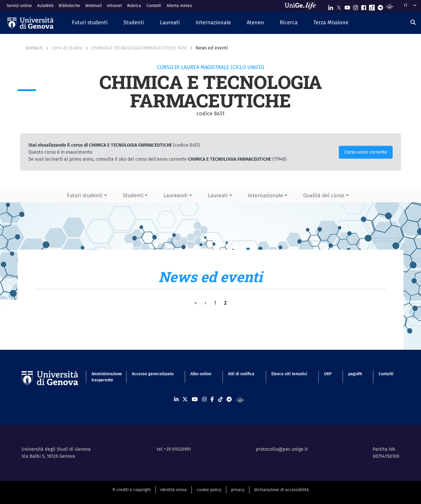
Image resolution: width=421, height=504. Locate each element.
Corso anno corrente (366, 152)
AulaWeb (45, 6)
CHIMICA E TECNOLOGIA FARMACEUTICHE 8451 (139, 48)
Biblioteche (69, 6)
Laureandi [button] (176, 196)
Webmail (94, 6)
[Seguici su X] (339, 6)
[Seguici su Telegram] (380, 6)
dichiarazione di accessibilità (281, 490)
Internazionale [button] (266, 196)
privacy (238, 490)
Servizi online (19, 6)
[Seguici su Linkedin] (331, 6)
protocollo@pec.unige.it (282, 449)
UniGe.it (34, 48)
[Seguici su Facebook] (364, 6)
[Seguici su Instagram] (356, 6)
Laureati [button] (218, 196)
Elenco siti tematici (289, 374)
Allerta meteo (179, 6)
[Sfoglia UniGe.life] (302, 6)
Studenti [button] (133, 196)
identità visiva (174, 490)
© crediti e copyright (131, 490)
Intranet (114, 6)
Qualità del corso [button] (324, 196)
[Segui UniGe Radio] (390, 6)
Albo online (201, 374)
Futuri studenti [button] (85, 196)
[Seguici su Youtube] (347, 6)
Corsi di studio (67, 48)
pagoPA (355, 374)
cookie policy (209, 490)
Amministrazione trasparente (103, 377)
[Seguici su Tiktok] (372, 6)
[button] (90, 23)
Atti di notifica (241, 374)
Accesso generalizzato (153, 374)
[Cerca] (413, 22)
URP (328, 374)
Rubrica (134, 6)
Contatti (154, 6)
